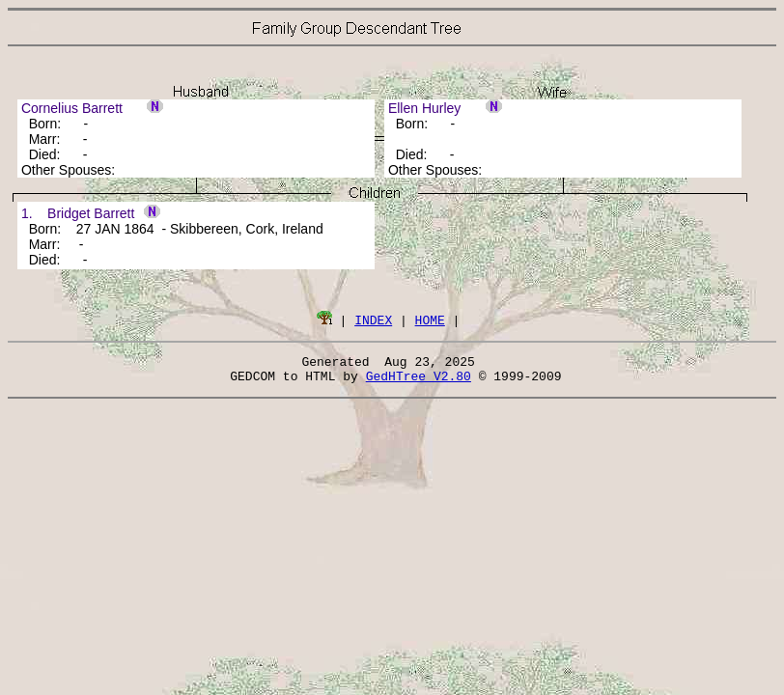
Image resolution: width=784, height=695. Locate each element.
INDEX (373, 320)
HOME (430, 320)
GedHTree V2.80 (419, 381)
